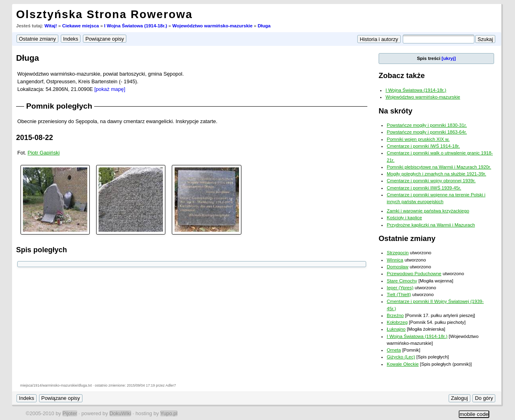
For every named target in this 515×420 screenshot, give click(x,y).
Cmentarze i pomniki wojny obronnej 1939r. (431, 181)
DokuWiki (120, 413)
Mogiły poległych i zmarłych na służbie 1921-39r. (436, 174)
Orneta (394, 350)
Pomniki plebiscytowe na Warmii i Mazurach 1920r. (439, 167)
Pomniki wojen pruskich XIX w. (418, 139)
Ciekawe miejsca (80, 26)
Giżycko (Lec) (401, 357)
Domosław (398, 267)
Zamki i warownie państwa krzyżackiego (428, 211)
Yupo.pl (169, 413)
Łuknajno (396, 329)
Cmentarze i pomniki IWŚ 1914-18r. (423, 146)
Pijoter (70, 413)
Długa (264, 26)
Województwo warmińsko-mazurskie (212, 26)
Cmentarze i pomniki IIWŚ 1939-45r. (424, 188)
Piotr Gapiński (44, 153)
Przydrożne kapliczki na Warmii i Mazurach (431, 225)
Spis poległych (41, 250)
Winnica (395, 260)
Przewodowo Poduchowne (414, 274)
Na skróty (396, 111)
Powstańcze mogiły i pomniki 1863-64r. (427, 132)
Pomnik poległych (59, 106)
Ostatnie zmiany (407, 238)
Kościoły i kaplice (404, 218)
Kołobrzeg (397, 322)
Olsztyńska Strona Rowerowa (104, 14)
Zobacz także (402, 75)
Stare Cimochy (402, 281)
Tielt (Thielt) (399, 294)
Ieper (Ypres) (400, 288)
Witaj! (50, 26)
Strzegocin (398, 253)
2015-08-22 (35, 138)
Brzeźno (395, 315)
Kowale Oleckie (403, 364)
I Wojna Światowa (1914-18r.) (136, 26)
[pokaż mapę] (110, 89)
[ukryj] (449, 58)
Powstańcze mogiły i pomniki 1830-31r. (427, 125)
